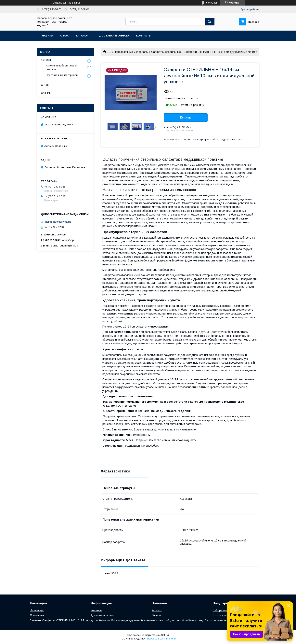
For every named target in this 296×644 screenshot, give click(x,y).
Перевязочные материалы (131, 52)
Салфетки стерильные (166, 52)
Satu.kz (165, 635)
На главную (37, 610)
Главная (47, 36)
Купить (186, 117)
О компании (37, 615)
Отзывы (46, 93)
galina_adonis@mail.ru (58, 222)
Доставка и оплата (114, 36)
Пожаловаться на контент (161, 639)
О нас (65, 36)
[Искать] (210, 22)
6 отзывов (212, 3)
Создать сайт (60, 3)
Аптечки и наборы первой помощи (62, 67)
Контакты (144, 36)
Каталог (82, 36)
